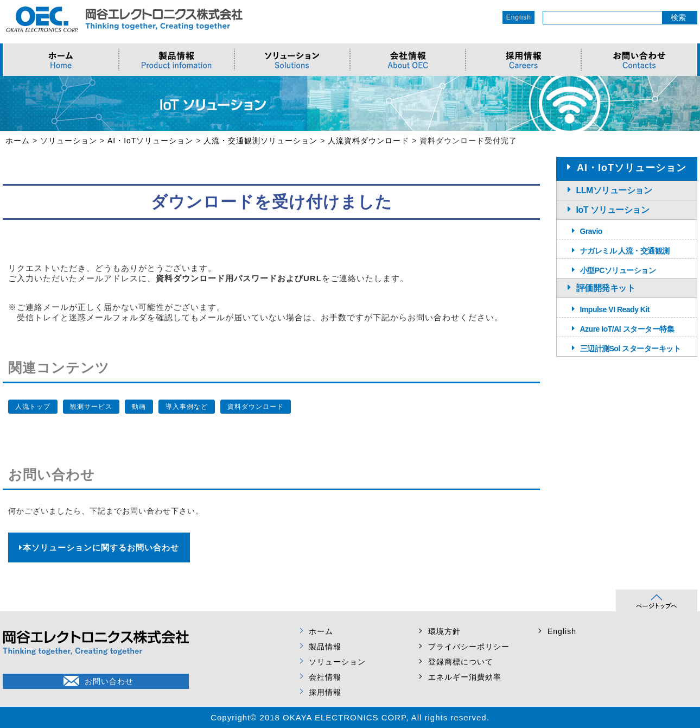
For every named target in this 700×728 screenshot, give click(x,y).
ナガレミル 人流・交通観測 (625, 251)
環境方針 (444, 631)
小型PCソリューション (618, 270)
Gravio (591, 231)
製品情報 (325, 647)
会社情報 (325, 677)
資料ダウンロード (256, 407)
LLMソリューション (614, 190)
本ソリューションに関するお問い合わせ (99, 547)
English (519, 17)
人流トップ (33, 407)
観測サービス (91, 407)
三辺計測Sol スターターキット (631, 349)
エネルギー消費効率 (465, 677)
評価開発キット (606, 288)
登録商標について (461, 662)
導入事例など (187, 407)
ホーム (321, 631)
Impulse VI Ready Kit (615, 309)
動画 (139, 407)
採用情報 (325, 692)
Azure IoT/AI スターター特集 (627, 329)
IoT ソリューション (613, 210)
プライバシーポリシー (469, 647)
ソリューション (337, 662)
